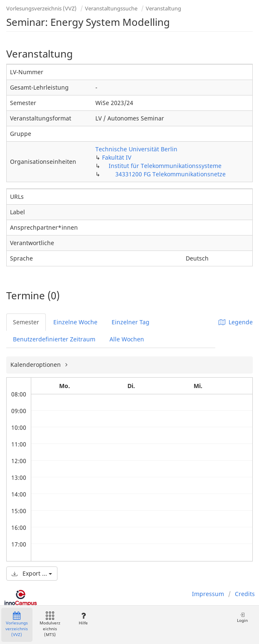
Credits (245, 594)
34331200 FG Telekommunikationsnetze (171, 174)
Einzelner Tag (131, 322)
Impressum (208, 594)
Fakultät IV (117, 157)
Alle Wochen (127, 339)
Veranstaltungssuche (111, 8)
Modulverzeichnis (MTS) (50, 625)
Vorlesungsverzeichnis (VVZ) (41, 8)
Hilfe (83, 619)
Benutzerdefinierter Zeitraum (54, 339)
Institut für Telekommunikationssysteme (165, 166)
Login (242, 618)
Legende (236, 322)
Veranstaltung (163, 8)
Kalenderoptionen (36, 365)
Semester (26, 322)
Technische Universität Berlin (136, 149)
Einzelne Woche (75, 322)
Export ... (32, 573)
